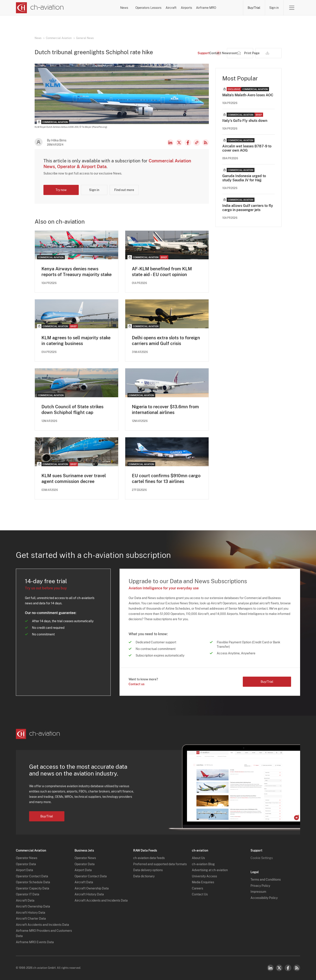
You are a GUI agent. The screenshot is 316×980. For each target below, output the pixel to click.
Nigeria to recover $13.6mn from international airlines (165, 410)
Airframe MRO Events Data (35, 942)
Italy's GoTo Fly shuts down (245, 121)
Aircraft (167, 8)
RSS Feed (206, 143)
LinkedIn (170, 143)
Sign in (274, 8)
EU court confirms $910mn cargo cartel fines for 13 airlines (166, 479)
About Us (198, 858)
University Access (204, 876)
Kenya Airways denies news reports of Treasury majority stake (77, 272)
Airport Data (24, 870)
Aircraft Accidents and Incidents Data (42, 925)
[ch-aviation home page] (40, 8)
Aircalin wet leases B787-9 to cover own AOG (247, 148)
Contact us (136, 684)
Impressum (258, 892)
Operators (113, 8)
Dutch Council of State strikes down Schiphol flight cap (72, 410)
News (86, 8)
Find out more (124, 190)
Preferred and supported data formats (160, 864)
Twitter (279, 968)
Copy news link (197, 143)
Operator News (27, 858)
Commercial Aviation (59, 38)
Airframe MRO (225, 8)
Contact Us (200, 895)
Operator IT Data (28, 895)
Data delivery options (148, 870)
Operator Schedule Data (33, 882)
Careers (197, 888)
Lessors (141, 8)
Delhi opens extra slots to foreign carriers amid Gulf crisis (166, 341)
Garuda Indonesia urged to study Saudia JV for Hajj (244, 178)
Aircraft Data (25, 900)
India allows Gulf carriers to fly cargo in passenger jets (248, 208)
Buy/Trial (254, 8)
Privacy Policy (260, 886)
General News (85, 38)
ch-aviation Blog (203, 864)
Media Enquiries (203, 882)
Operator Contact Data (32, 876)
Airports (194, 8)
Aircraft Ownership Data (33, 907)
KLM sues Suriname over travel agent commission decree (74, 479)
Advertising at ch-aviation (210, 870)
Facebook (188, 143)
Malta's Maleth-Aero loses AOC (248, 95)
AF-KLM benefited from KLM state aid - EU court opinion (162, 272)
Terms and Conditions (266, 880)
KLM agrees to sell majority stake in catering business (76, 341)
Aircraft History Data (31, 913)
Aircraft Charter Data (31, 919)
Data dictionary (144, 876)
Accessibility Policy (264, 898)
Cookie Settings (262, 858)
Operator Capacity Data (33, 888)
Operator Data (26, 864)
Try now (61, 190)
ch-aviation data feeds (149, 858)
